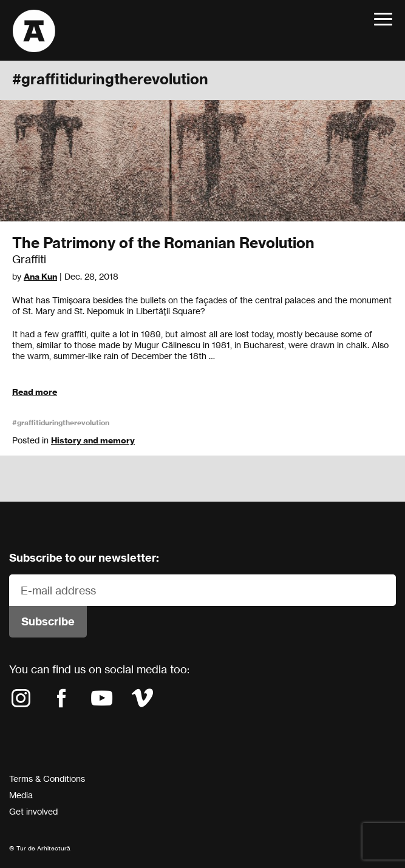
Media (21, 795)
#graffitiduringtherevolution (61, 422)
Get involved (33, 811)
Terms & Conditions (47, 779)
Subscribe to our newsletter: (84, 558)
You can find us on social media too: (99, 669)
